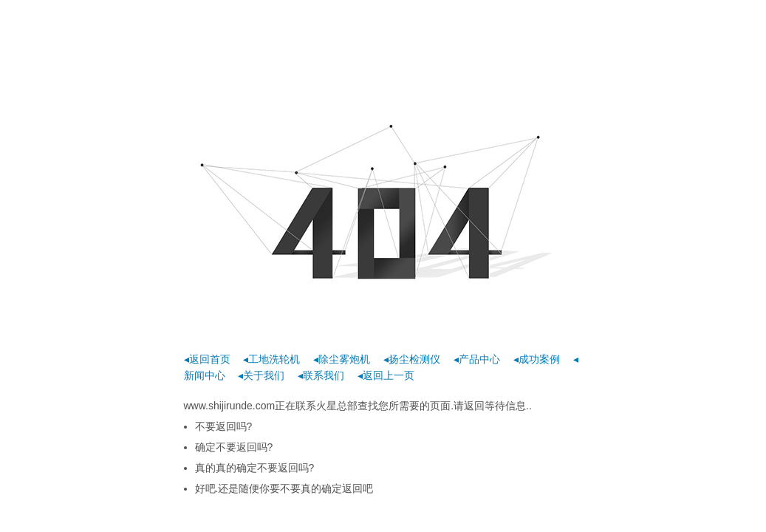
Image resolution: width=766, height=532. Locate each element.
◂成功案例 (537, 359)
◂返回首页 (207, 359)
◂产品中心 (477, 359)
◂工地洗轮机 (271, 359)
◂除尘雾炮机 (342, 359)
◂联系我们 (321, 375)
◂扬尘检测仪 (412, 359)
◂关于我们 (261, 375)
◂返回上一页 (386, 375)
